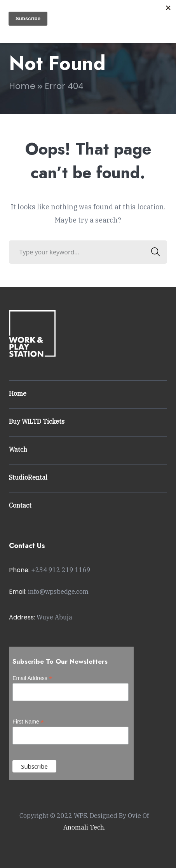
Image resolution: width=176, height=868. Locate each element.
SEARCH (153, 252)
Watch (18, 449)
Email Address (32, 678)
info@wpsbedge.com (58, 591)
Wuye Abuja (54, 617)
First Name (28, 722)
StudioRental (28, 477)
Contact (20, 505)
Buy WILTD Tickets (37, 421)
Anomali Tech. (84, 827)
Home (22, 86)
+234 (61, 570)
